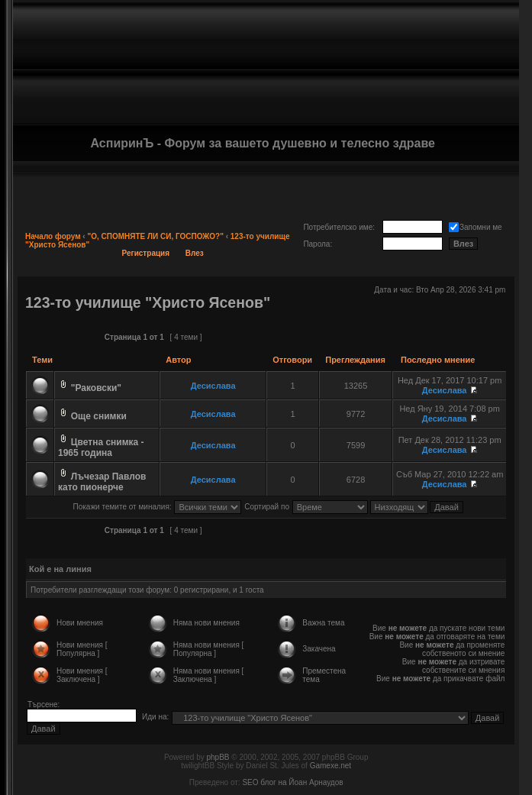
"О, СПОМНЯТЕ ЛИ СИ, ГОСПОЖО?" (155, 236)
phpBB (218, 757)
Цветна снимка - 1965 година (101, 448)
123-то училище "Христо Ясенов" (148, 302)
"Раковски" (96, 388)
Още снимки (99, 416)
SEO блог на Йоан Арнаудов (292, 782)
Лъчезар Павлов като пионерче (102, 482)
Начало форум (53, 236)
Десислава (213, 386)
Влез (195, 253)
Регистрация (146, 253)
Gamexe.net (330, 766)
